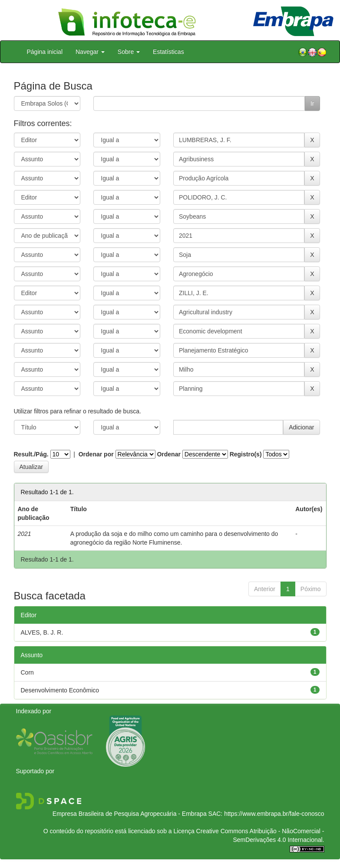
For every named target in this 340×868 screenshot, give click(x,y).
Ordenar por (96, 454)
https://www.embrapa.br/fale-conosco (274, 814)
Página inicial (45, 52)
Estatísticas (168, 52)
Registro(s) (246, 454)
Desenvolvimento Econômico (60, 690)
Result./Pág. (31, 454)
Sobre (129, 52)
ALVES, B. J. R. (42, 632)
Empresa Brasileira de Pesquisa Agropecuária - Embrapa (130, 814)
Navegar (90, 52)
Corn (27, 672)
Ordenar (168, 454)
